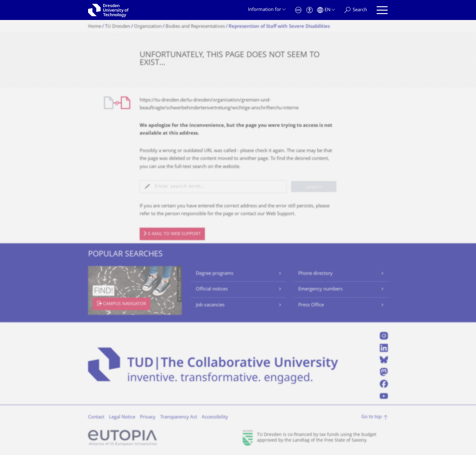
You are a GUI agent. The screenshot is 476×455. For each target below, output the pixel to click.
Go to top (372, 417)
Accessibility (215, 417)
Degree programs (215, 274)
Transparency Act (179, 417)
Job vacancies (210, 305)
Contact (96, 417)
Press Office (311, 305)
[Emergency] (298, 10)
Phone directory (315, 274)
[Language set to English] (326, 10)
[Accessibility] (310, 10)
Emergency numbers (320, 289)
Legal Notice (122, 417)
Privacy (148, 417)
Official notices (212, 289)
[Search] (356, 10)
